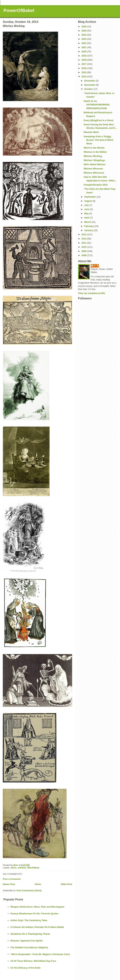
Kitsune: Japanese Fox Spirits (27, 941)
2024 (84, 35)
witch (14, 868)
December (90, 81)
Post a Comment (12, 879)
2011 (84, 243)
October (89, 89)
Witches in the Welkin (95, 152)
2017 (84, 64)
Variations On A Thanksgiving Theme (30, 934)
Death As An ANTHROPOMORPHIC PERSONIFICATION (97, 105)
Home (38, 884)
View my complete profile (92, 293)
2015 (84, 72)
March (88, 222)
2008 (84, 255)
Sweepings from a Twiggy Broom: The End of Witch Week (98, 140)
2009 (84, 251)
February (89, 226)
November (90, 85)
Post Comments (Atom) (29, 890)
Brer (97, 266)
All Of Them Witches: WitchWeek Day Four (33, 961)
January (89, 230)
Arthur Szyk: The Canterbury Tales (29, 920)
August (88, 201)
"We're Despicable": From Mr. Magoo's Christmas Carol (40, 954)
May (87, 213)
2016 (84, 68)
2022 (84, 43)
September (90, 197)
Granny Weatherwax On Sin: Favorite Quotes (34, 914)
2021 (84, 47)
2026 (84, 26)
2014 (84, 77)
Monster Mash (91, 132)
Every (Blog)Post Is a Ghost (98, 120)
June (87, 209)
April (87, 218)
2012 (84, 239)
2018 (84, 60)
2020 (84, 52)
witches (22, 868)
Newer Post (9, 884)
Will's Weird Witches (95, 164)
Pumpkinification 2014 (95, 185)
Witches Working (93, 156)
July (87, 205)
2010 (84, 247)
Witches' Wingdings (94, 160)
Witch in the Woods (94, 148)
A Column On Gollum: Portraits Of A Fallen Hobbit (37, 927)
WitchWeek (33, 868)
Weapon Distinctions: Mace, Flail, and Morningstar (37, 907)
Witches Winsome (93, 169)
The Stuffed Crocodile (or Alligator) (29, 947)
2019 (84, 56)
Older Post (66, 884)
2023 (84, 39)
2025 (84, 31)
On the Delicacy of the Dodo (25, 968)
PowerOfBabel (19, 10)
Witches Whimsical (94, 173)
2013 (84, 234)
